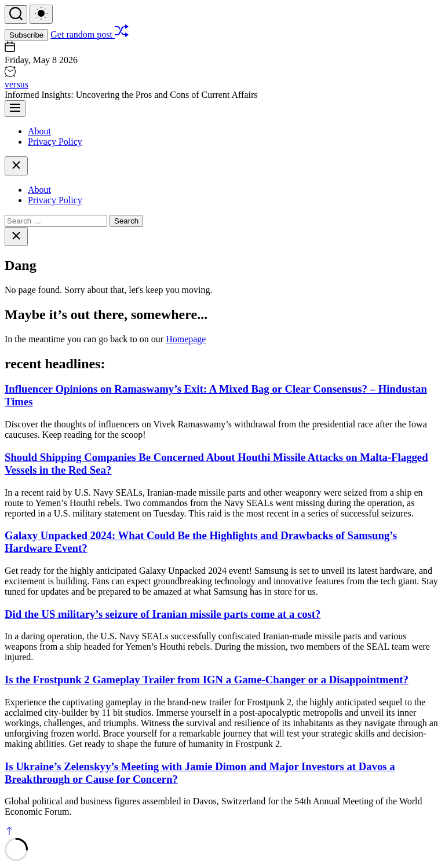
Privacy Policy (55, 142)
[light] (41, 14)
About (39, 131)
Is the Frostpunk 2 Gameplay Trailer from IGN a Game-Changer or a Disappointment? (207, 680)
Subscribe (26, 35)
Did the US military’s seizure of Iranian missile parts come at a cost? (163, 614)
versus (17, 84)
